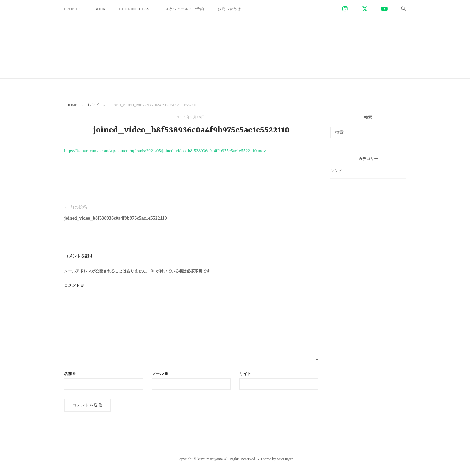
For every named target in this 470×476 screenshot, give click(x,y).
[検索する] (368, 132)
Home (72, 105)
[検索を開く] (403, 9)
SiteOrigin (285, 459)
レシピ (93, 105)
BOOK (100, 9)
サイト (245, 374)
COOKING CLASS (136, 9)
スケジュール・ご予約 (185, 9)
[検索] (399, 130)
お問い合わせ (229, 9)
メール (160, 374)
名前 (70, 374)
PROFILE (73, 9)
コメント (74, 285)
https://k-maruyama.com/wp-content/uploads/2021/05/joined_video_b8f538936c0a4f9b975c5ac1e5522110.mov (165, 151)
